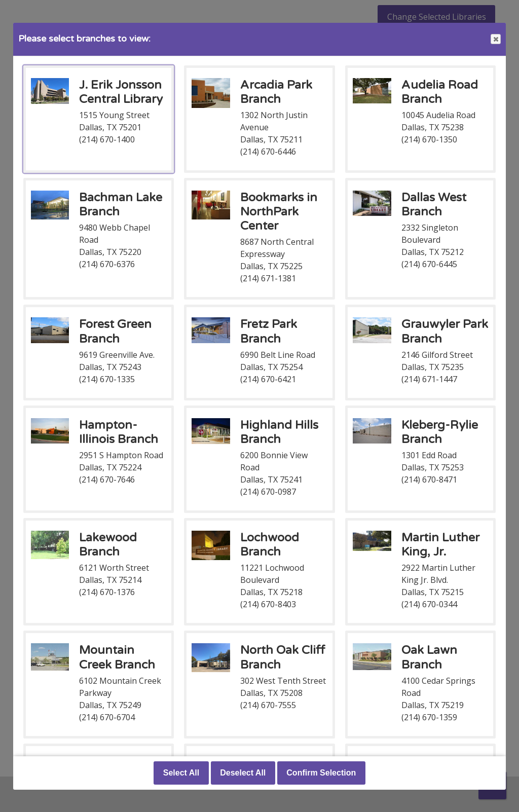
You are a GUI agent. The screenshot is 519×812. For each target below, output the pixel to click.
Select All (181, 773)
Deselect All (243, 773)
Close (495, 39)
